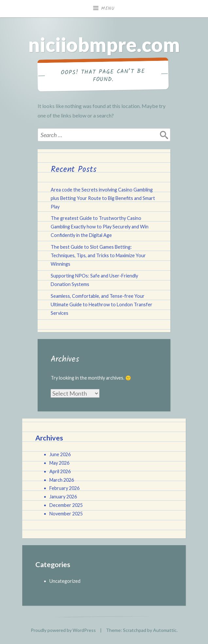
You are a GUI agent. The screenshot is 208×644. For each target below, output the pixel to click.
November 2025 (66, 514)
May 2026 (59, 463)
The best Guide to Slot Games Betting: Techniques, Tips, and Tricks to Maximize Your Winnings (98, 255)
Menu (108, 9)
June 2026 (60, 454)
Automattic (165, 630)
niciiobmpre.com (104, 45)
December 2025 (66, 505)
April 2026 (60, 471)
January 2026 (63, 497)
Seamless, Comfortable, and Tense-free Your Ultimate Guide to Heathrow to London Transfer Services (102, 304)
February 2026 (64, 488)
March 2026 (62, 480)
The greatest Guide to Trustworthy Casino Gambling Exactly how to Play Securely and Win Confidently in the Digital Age (100, 227)
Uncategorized (65, 581)
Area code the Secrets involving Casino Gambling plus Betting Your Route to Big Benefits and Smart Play (103, 198)
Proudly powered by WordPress (63, 630)
